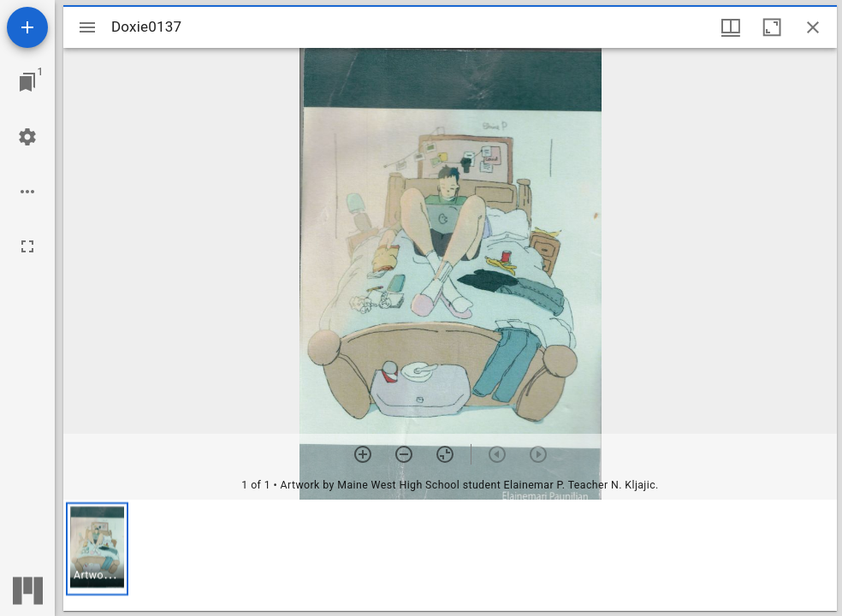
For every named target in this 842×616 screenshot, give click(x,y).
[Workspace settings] (27, 137)
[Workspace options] (27, 192)
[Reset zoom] (445, 454)
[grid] (450, 555)
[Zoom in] (363, 454)
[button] (97, 549)
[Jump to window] (27, 82)
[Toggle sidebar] (87, 27)
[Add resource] (27, 27)
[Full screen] (27, 246)
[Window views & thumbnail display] (731, 27)
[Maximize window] (772, 27)
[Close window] (813, 27)
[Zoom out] (404, 454)
